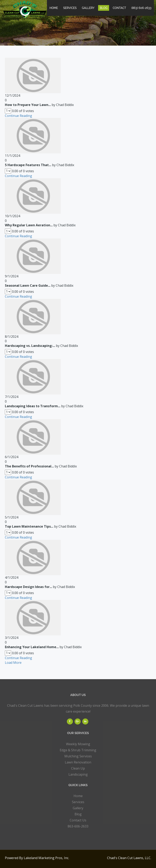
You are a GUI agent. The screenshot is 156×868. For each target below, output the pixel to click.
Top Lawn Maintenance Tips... (29, 526)
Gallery (88, 8)
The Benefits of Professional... (29, 466)
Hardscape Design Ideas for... (28, 587)
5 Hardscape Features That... (28, 165)
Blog (104, 8)
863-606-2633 (78, 826)
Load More (13, 663)
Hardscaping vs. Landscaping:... (30, 346)
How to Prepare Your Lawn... (28, 105)
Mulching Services (78, 756)
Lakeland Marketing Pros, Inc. (46, 858)
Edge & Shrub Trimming (78, 750)
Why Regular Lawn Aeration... (29, 225)
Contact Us (78, 820)
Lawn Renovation (78, 762)
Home (54, 8)
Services (70, 8)
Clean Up (78, 768)
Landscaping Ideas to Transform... (33, 406)
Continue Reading (18, 116)
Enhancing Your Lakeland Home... (32, 647)
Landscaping (78, 774)
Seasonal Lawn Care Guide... (28, 285)
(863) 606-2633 (141, 8)
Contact (119, 8)
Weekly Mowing (78, 744)
